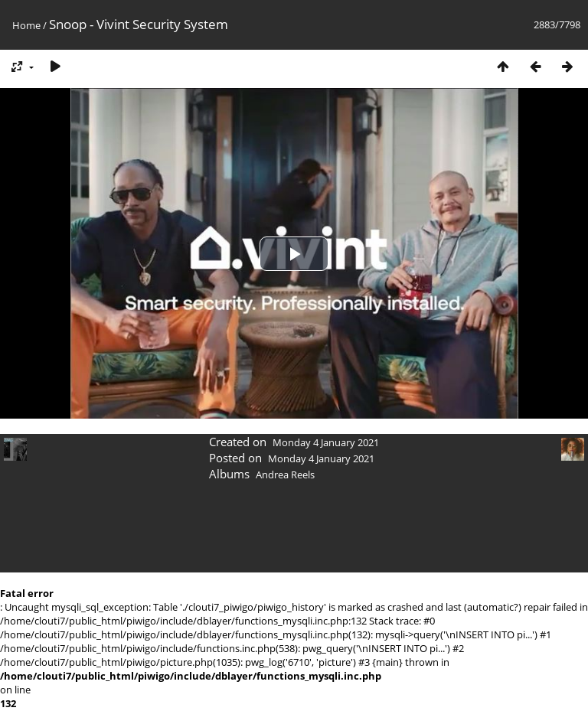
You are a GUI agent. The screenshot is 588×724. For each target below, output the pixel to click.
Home (26, 25)
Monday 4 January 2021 (326, 442)
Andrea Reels (285, 475)
